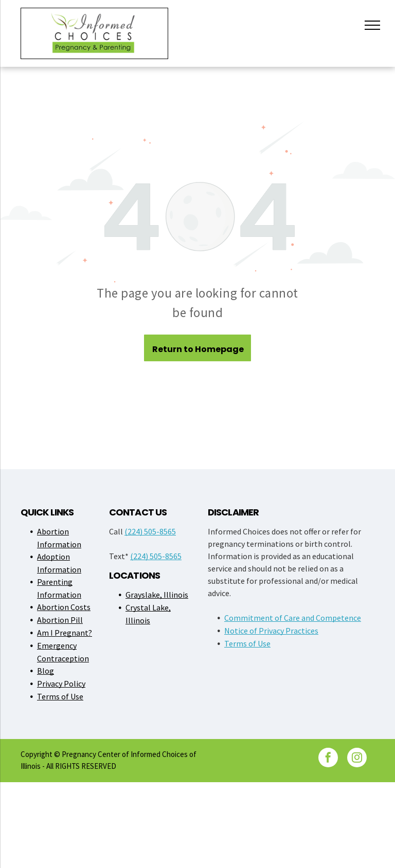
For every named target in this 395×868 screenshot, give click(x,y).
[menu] (372, 25)
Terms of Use (60, 696)
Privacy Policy (61, 684)
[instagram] (357, 759)
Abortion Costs (64, 607)
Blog (46, 671)
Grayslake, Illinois (157, 595)
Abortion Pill (60, 620)
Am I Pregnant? (65, 633)
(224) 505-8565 (150, 531)
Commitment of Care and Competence (293, 618)
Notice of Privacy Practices (271, 631)
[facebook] (328, 759)
